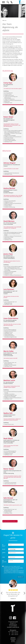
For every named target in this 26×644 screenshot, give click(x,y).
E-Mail (4, 557)
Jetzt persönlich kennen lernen (9, 521)
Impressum (13, 638)
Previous (2, 593)
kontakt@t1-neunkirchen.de (13, 627)
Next (25, 593)
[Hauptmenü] (3, 2)
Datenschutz (21, 573)
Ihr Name (4, 545)
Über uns (4, 20)
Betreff (4, 549)
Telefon (4, 553)
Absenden (20, 577)
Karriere (13, 642)
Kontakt (13, 640)
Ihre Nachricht (4, 562)
